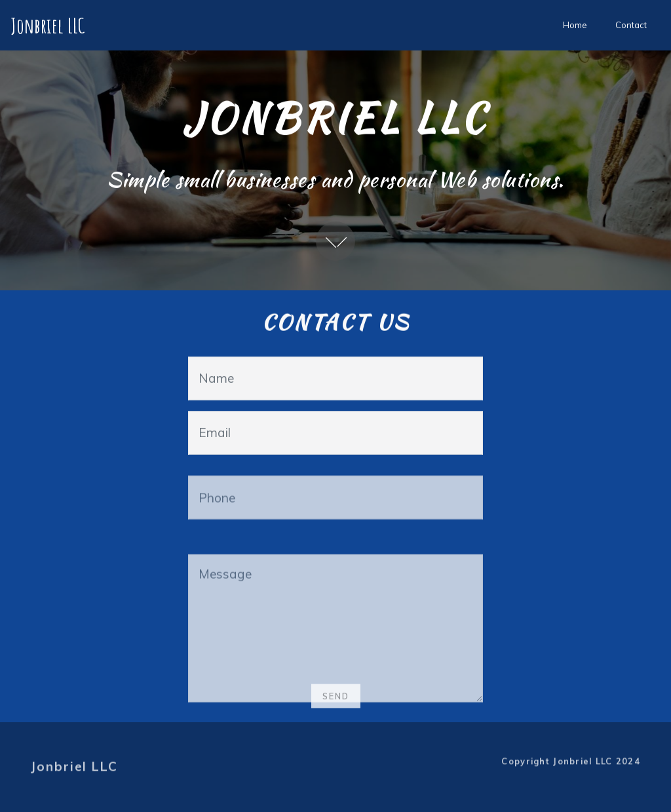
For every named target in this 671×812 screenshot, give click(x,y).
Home (575, 25)
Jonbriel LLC (50, 25)
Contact (631, 25)
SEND (336, 701)
